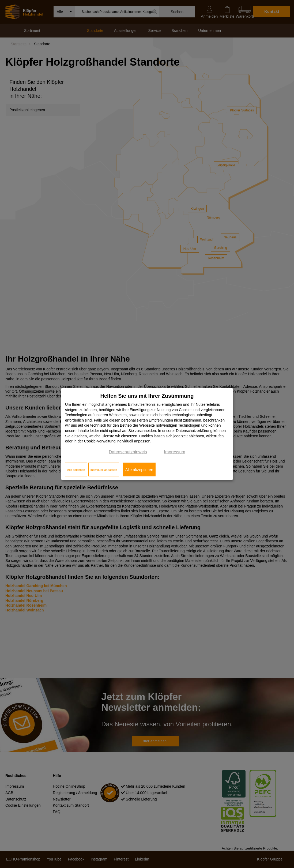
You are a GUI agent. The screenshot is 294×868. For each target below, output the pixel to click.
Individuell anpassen (104, 469)
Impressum (175, 452)
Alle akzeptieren (139, 469)
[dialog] (147, 434)
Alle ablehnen (76, 469)
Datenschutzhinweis (128, 452)
